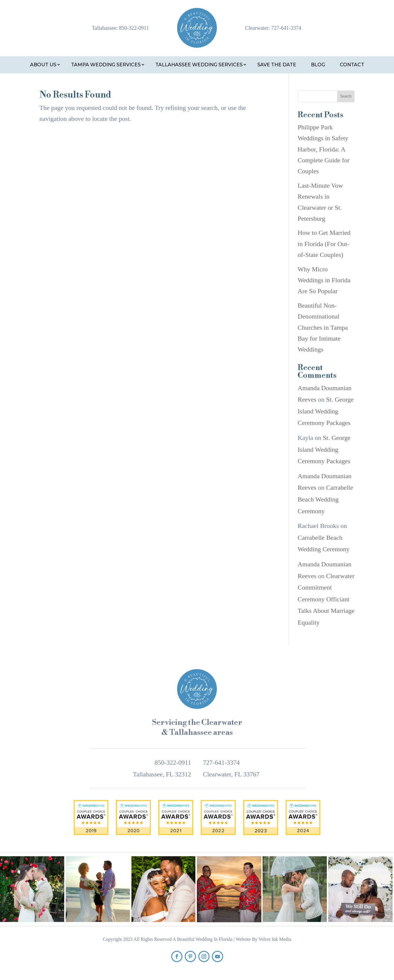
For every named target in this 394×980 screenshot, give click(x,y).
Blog (318, 65)
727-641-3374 (286, 28)
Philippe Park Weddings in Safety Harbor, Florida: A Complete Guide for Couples (324, 149)
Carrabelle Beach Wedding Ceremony (325, 499)
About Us (43, 65)
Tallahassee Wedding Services (199, 65)
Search (346, 96)
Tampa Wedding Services (106, 65)
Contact (352, 65)
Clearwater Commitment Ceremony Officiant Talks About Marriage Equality (326, 599)
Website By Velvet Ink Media (264, 939)
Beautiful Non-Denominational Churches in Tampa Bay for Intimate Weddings (323, 328)
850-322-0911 (134, 28)
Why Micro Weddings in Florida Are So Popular (324, 280)
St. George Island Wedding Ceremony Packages (326, 411)
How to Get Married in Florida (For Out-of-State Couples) (324, 244)
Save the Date (277, 65)
